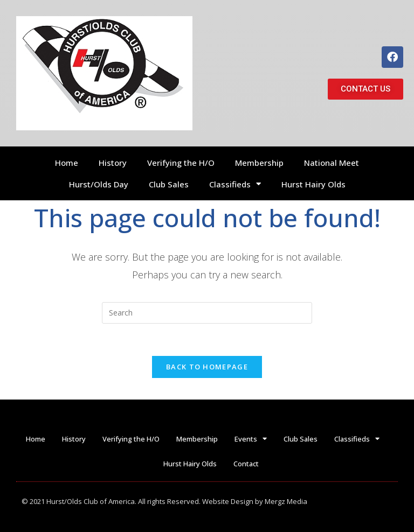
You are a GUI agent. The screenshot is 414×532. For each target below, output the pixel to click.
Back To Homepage (207, 367)
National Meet (332, 163)
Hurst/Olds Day (99, 184)
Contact (246, 464)
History (113, 163)
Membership (259, 163)
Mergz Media (286, 501)
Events (251, 439)
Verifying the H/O (181, 163)
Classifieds (235, 184)
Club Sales (169, 184)
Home (67, 163)
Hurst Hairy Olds (313, 184)
